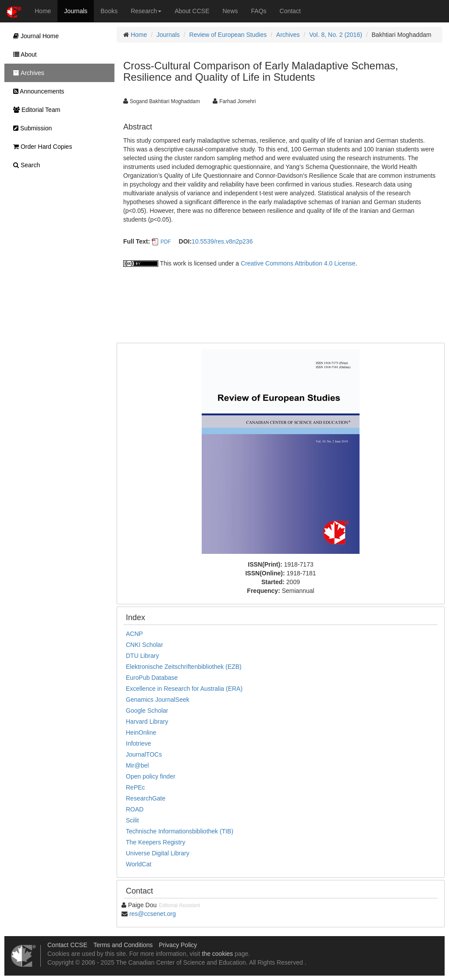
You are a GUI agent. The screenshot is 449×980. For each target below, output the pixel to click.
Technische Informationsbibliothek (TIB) (180, 831)
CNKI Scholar (144, 645)
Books (109, 11)
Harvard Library (147, 722)
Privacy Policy (178, 945)
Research (146, 11)
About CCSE (192, 11)
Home (43, 11)
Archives (288, 35)
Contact (290, 11)
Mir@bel (137, 765)
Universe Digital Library (158, 853)
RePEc (135, 787)
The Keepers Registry (155, 842)
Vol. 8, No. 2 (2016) (336, 35)
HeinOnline (141, 732)
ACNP (134, 634)
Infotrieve (139, 743)
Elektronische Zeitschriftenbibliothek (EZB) (184, 667)
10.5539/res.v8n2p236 (222, 241)
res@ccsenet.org (153, 914)
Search (24, 165)
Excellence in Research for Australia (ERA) (184, 689)
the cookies (217, 954)
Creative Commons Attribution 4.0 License (298, 263)
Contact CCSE (67, 945)
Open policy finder (151, 776)
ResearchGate (146, 798)
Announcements (36, 91)
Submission (30, 128)
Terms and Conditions (123, 945)
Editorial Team (34, 110)
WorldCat (139, 864)
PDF (166, 242)
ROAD (135, 809)
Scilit (132, 820)
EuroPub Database (152, 678)
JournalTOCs (144, 754)
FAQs (259, 11)
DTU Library (142, 656)
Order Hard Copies (40, 147)
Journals (76, 11)
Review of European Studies (228, 35)
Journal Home (34, 36)
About (23, 54)
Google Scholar (147, 711)
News (230, 11)
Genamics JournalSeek (158, 700)
